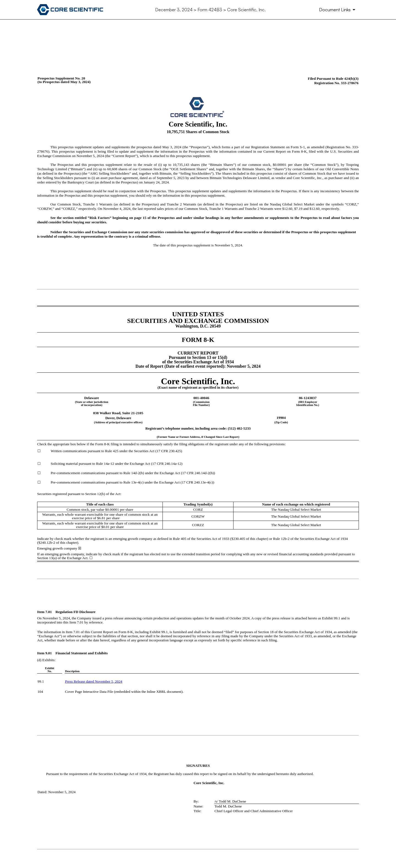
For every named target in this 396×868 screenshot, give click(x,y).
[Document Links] (338, 10)
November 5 (104, 681)
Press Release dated (80, 681)
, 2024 (118, 681)
